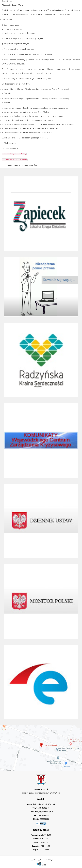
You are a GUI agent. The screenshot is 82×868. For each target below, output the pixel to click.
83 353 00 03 (44, 808)
